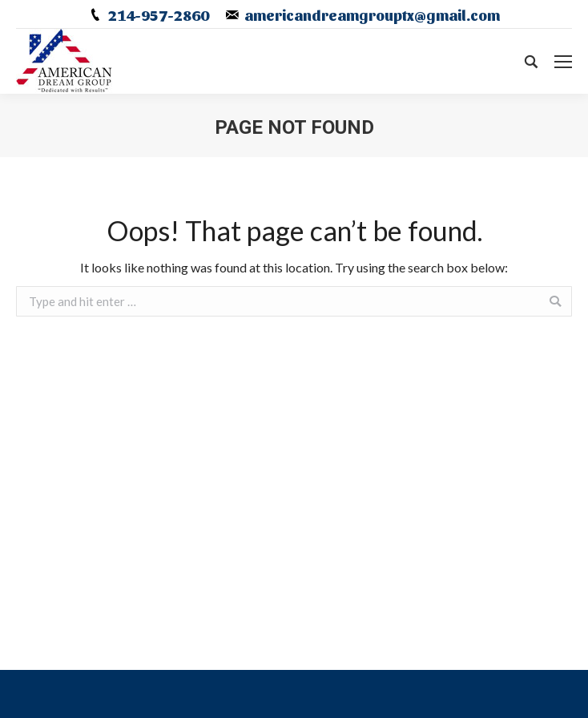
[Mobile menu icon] (563, 62)
